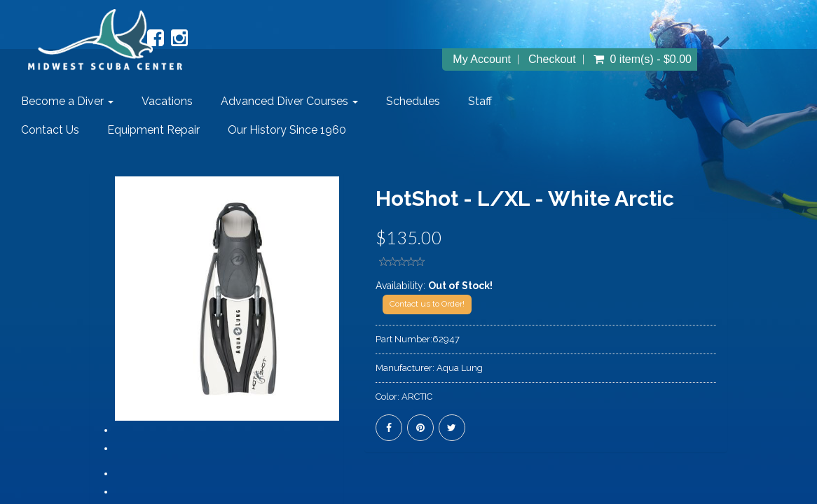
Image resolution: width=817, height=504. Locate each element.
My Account (482, 59)
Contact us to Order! (427, 304)
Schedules (413, 101)
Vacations (167, 101)
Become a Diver (67, 101)
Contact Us (50, 130)
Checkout (552, 59)
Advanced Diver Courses (289, 101)
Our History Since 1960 (287, 130)
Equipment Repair (153, 130)
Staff (480, 101)
